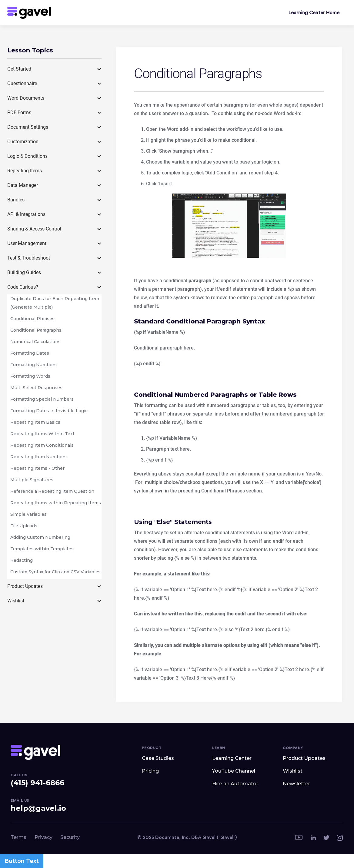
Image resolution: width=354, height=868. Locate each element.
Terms (18, 837)
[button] (54, 69)
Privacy (43, 837)
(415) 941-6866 (37, 783)
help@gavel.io (38, 808)
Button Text (22, 861)
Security (70, 837)
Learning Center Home (314, 13)
